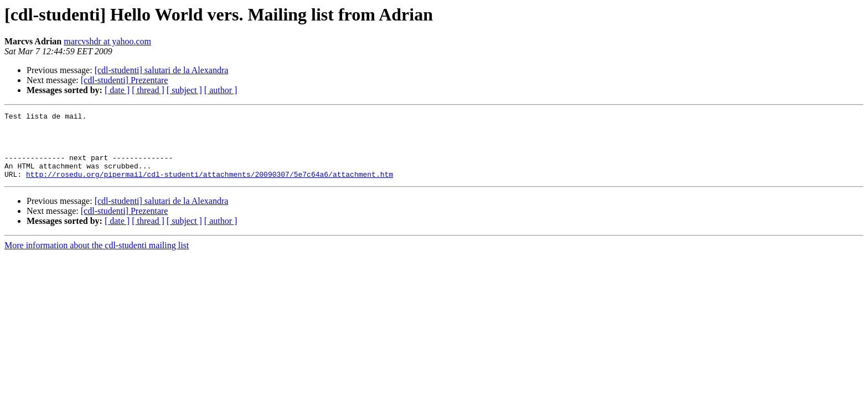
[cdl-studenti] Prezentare (125, 80)
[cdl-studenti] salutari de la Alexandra (162, 70)
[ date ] (117, 90)
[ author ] (221, 90)
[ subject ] (184, 90)
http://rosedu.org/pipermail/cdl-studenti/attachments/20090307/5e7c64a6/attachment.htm (210, 187)
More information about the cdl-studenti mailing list (97, 259)
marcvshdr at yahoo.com (107, 41)
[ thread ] (148, 90)
